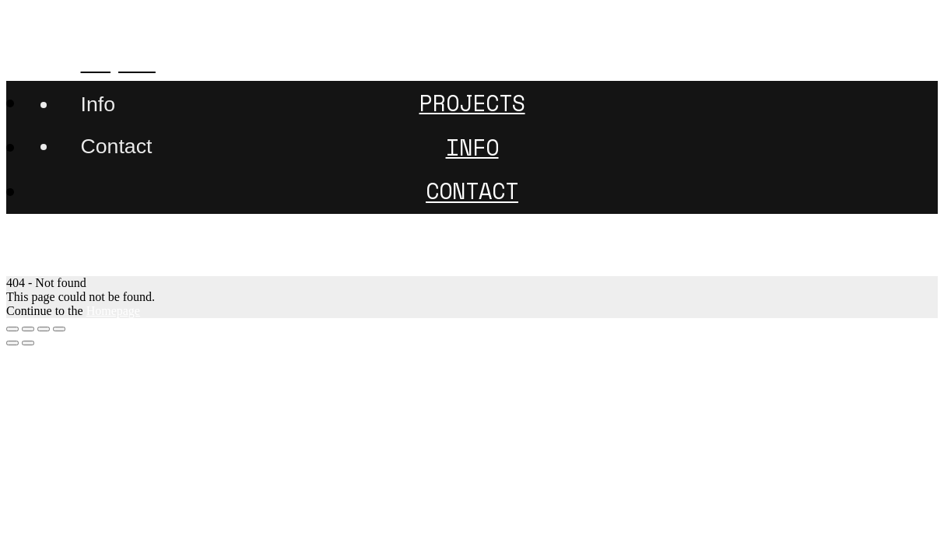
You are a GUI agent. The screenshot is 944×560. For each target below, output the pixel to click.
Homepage (113, 311)
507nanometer (94, 18)
